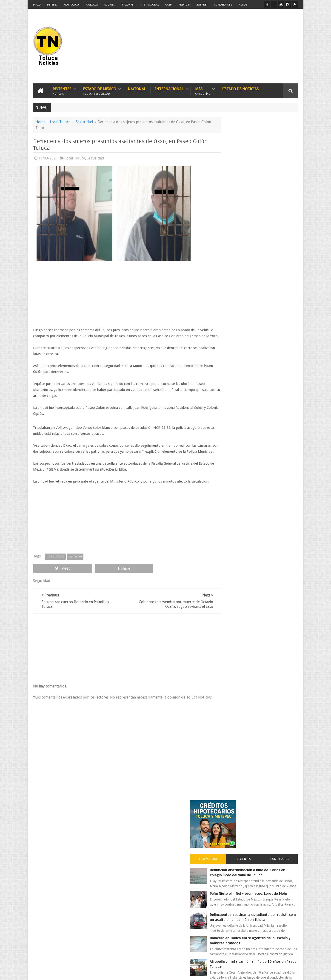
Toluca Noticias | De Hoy (91, 973)
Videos (243, 5)
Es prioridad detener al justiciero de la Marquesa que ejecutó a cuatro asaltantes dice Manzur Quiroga (268, 392)
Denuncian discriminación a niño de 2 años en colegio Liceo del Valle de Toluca (268, 194)
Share (85, 586)
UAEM (169, 5)
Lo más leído (232, 178)
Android (184, 5)
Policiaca (92, 5)
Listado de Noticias (240, 88)
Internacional (149, 5)
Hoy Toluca (71, 5)
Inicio (37, 5)
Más (203, 90)
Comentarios (285, 178)
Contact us (286, 833)
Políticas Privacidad (258, 973)
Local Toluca (60, 121)
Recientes (62, 90)
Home (40, 121)
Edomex (109, 5)
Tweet (50, 586)
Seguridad (84, 121)
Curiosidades (223, 5)
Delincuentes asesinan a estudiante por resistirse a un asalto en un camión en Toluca (264, 246)
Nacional (127, 5)
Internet (202, 5)
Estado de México (100, 90)
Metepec (52, 5)
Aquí (294, 973)
